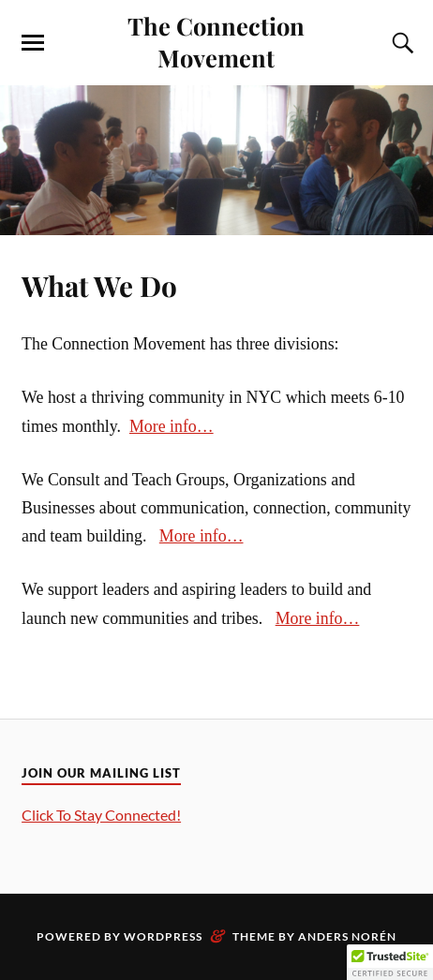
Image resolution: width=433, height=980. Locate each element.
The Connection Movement (216, 41)
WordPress (163, 936)
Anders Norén (347, 936)
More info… (172, 426)
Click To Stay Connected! (101, 815)
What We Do (99, 285)
